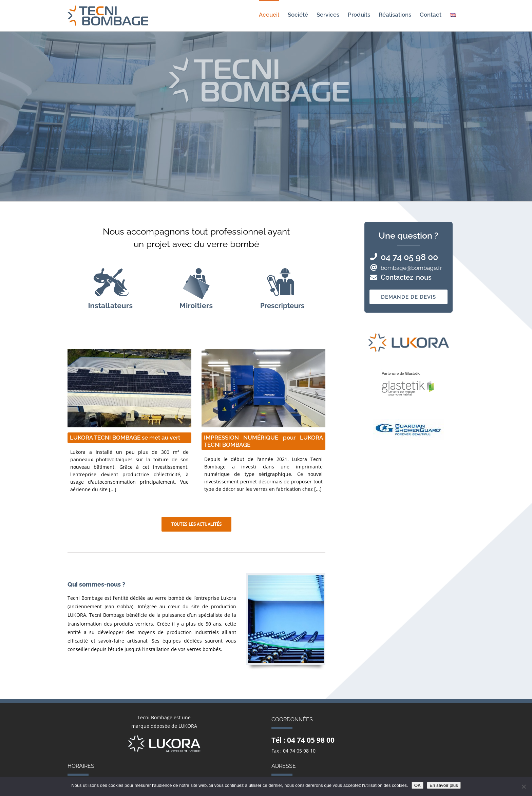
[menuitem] (453, 14)
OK (417, 785)
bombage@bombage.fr (411, 268)
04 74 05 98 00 (409, 257)
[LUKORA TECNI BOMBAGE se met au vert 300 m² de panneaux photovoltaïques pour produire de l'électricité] (129, 388)
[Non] (524, 786)
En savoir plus (444, 785)
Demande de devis (408, 297)
